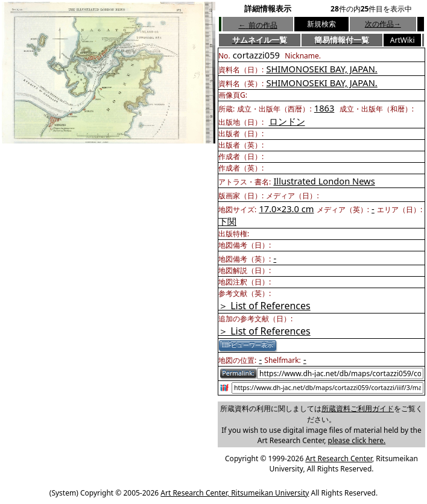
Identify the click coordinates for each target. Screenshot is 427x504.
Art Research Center (338, 458)
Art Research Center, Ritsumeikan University (235, 493)
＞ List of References (264, 306)
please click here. (357, 440)
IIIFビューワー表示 (248, 345)
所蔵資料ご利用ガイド (358, 408)
